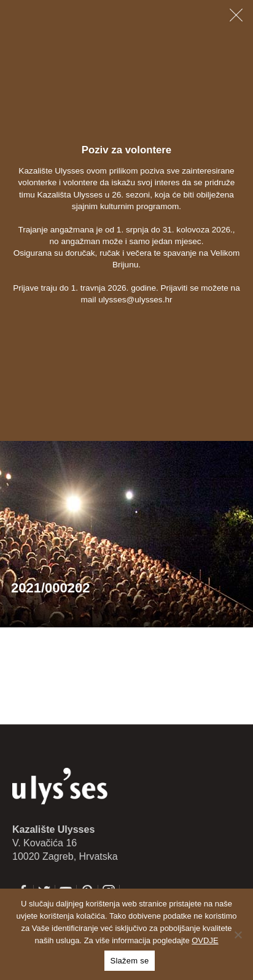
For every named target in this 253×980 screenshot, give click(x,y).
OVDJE (205, 940)
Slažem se (130, 961)
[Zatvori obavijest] (236, 15)
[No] (238, 935)
